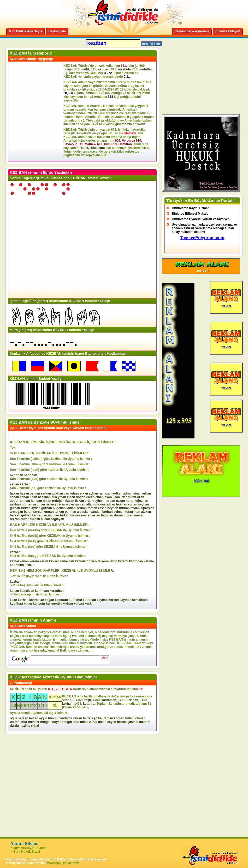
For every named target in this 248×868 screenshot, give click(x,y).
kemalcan (67, 561)
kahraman (40, 515)
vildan (71, 508)
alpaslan (83, 512)
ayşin (43, 718)
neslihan (44, 497)
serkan (46, 493)
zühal (93, 722)
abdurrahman (20, 501)
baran (28, 512)
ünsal (84, 722)
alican (45, 519)
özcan (70, 501)
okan (108, 497)
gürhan (47, 508)
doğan (81, 497)
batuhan (107, 515)
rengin (67, 722)
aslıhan (15, 504)
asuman (39, 504)
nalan (50, 504)
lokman (140, 718)
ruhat (35, 726)
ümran (129, 515)
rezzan (15, 519)
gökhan (57, 493)
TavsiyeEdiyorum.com (30, 848)
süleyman (59, 497)
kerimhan (17, 565)
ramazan (105, 493)
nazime (25, 726)
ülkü (76, 722)
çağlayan (57, 519)
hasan (24, 493)
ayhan (93, 493)
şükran (60, 504)
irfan (124, 497)
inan (137, 512)
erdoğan (58, 501)
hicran (75, 515)
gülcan (15, 508)
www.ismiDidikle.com (63, 863)
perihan (70, 512)
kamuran (61, 600)
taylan (135, 508)
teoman (122, 504)
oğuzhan (142, 501)
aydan (36, 508)
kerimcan (136, 561)
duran (118, 515)
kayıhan (125, 600)
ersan (102, 508)
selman (119, 512)
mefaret (145, 722)
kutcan (79, 604)
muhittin (146, 69)
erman (49, 512)
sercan (38, 512)
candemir (65, 718)
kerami (123, 561)
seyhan (143, 504)
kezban (25, 484)
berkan (15, 515)
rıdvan (110, 504)
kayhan (102, 600)
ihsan (71, 497)
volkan (117, 493)
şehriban (31, 475)
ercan (90, 497)
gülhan (26, 515)
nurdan (110, 501)
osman (35, 493)
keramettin (109, 561)
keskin (30, 565)
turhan (35, 519)
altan (90, 504)
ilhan (33, 497)
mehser (34, 722)
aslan (96, 515)
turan (132, 497)
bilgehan (59, 508)
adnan (128, 493)
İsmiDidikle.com (93, 148)
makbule (124, 69)
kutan (28, 604)
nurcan (80, 504)
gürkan (100, 504)
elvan (70, 504)
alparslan (147, 508)
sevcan (86, 515)
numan (139, 515)
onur (24, 722)
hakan (14, 493)
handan (36, 501)
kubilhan (16, 604)
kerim (44, 561)
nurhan (124, 508)
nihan (47, 501)
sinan (137, 493)
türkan (26, 508)
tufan (129, 512)
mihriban (17, 475)
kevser (54, 561)
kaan (116, 497)
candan (96, 512)
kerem (34, 561)
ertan (89, 501)
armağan (16, 512)
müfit (85, 69)
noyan (57, 722)
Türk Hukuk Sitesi (27, 852)
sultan (132, 504)
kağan (49, 600)
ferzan (34, 718)
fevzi (87, 718)
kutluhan (90, 600)
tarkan (59, 512)
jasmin (133, 722)
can (66, 493)
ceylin (112, 722)
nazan (120, 501)
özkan (79, 501)
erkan (84, 493)
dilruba (122, 722)
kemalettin (83, 561)
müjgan (53, 515)
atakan (146, 512)
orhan (74, 493)
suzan (25, 519)
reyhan (98, 501)
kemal (14, 561)
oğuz (14, 718)
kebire (96, 561)
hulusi (68, 69)
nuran (130, 501)
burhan (27, 504)
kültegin (39, 604)
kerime (149, 561)
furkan (65, 515)
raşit (88, 700)
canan (14, 497)
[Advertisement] (37, 111)
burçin (53, 718)
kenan (24, 497)
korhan (108, 512)
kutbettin (76, 600)
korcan (114, 600)
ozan (141, 497)
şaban (14, 484)
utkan (102, 722)
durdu (14, 726)
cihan (100, 497)
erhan (147, 493)
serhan (82, 508)
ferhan (93, 508)
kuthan (67, 604)
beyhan (113, 508)
